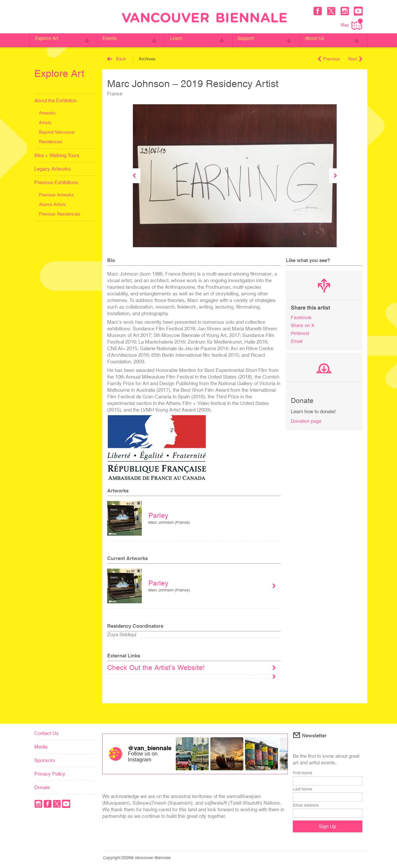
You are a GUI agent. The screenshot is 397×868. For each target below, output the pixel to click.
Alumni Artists (52, 204)
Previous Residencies (60, 214)
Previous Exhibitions (56, 182)
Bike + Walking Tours (57, 155)
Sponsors (45, 760)
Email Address (306, 805)
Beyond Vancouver (57, 132)
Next (355, 59)
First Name (303, 773)
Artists (45, 123)
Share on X (303, 325)
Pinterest (300, 333)
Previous (329, 59)
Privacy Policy (50, 774)
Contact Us (46, 733)
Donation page (306, 420)
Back (117, 59)
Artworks (47, 113)
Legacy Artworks (53, 169)
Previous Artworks (56, 195)
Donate (42, 787)
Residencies (51, 142)
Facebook (302, 317)
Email (297, 340)
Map (352, 24)
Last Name (303, 789)
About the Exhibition (56, 100)
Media (41, 747)
